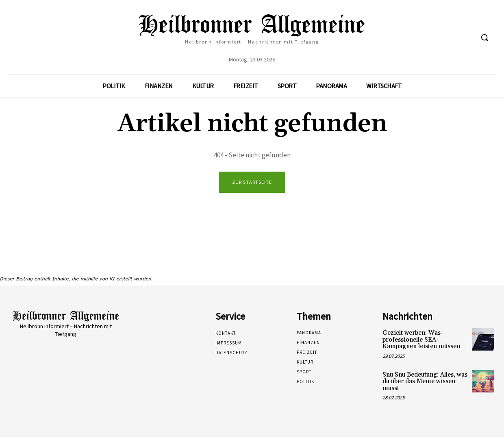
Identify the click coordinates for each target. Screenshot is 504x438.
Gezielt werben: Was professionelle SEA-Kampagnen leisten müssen (421, 341)
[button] (484, 37)
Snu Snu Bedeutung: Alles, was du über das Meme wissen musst (425, 383)
